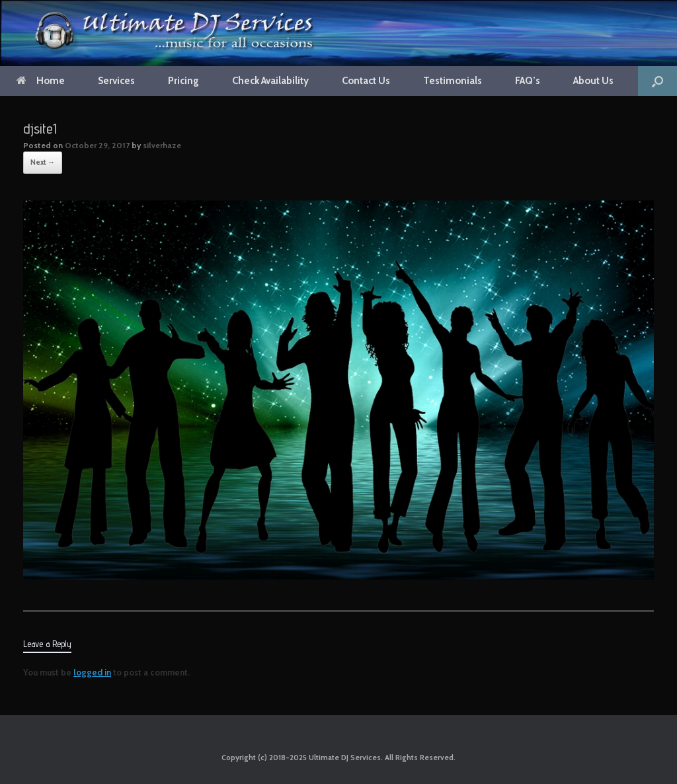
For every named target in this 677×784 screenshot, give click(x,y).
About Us (593, 81)
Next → (43, 162)
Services (116, 81)
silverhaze (162, 145)
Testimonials (453, 81)
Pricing (183, 81)
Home (41, 81)
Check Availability (270, 81)
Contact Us (366, 81)
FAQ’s (528, 81)
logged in (92, 672)
